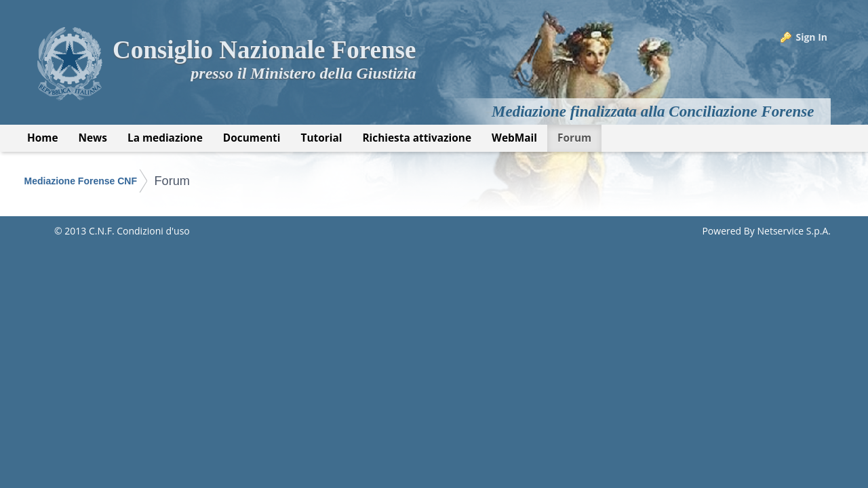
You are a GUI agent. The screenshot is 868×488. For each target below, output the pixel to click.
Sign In (811, 37)
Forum (172, 181)
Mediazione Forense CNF (81, 181)
